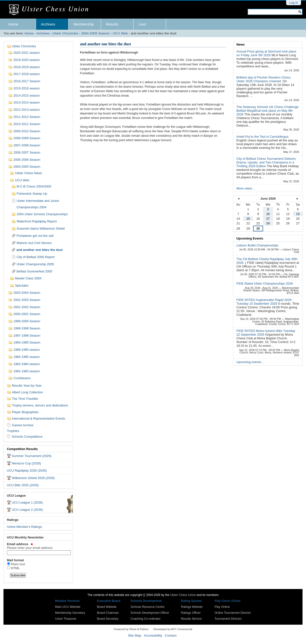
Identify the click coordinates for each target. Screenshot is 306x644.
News (240, 44)
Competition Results (22, 449)
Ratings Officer (191, 613)
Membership (84, 24)
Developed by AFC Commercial (173, 629)
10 (268, 214)
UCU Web (120, 33)
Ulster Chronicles (65, 33)
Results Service (191, 619)
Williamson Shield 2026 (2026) (33, 478)
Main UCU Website (68, 607)
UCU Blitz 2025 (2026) (23, 485)
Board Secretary (108, 619)
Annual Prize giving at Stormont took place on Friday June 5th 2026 (266, 53)
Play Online (222, 607)
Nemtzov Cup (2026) (26, 463)
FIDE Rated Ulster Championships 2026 (265, 283)
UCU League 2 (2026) (27, 510)
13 (298, 214)
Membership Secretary (70, 613)
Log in (293, 3)
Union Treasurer (66, 619)
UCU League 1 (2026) (27, 502)
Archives (48, 24)
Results (112, 24)
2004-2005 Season (95, 33)
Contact (171, 635)
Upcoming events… (250, 362)
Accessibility (153, 635)
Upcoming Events (250, 238)
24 (268, 223)
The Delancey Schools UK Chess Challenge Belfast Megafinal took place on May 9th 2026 (267, 111)
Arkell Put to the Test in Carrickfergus (262, 137)
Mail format (15, 560)
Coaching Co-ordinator (146, 619)
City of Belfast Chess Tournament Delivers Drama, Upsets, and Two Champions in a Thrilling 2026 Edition (266, 162)
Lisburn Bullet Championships (257, 245)
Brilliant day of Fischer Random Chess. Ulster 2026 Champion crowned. (264, 79)
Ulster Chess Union (183, 595)
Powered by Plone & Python (131, 629)
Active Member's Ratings (24, 527)
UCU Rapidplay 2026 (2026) (27, 470)
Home (13, 24)
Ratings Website (192, 607)
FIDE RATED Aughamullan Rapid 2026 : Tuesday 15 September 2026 (265, 302)
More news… (246, 188)
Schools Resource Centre (148, 607)
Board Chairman (108, 613)
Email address (38, 546)
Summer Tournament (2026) (32, 456)
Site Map (135, 635)
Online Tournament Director (233, 613)
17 (268, 219)
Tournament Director (228, 619)
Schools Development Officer (150, 613)
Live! (142, 24)
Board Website (107, 607)
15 (248, 219)
